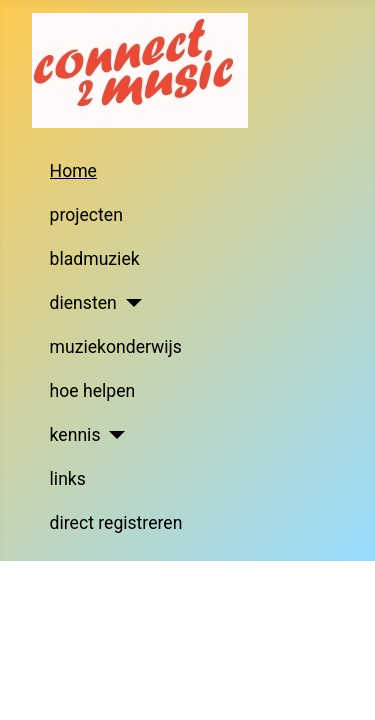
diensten (83, 303)
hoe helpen (93, 391)
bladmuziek (95, 259)
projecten (86, 215)
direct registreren (116, 523)
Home (73, 171)
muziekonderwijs (116, 347)
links (68, 479)
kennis (75, 435)
